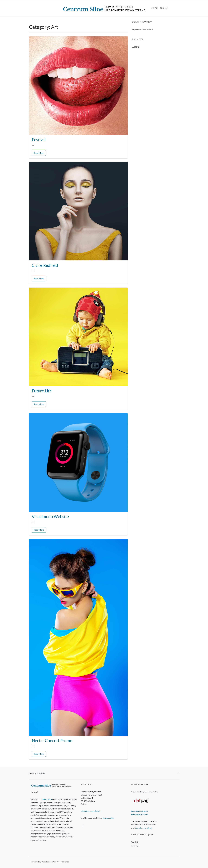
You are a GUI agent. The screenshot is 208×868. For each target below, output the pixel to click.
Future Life (42, 391)
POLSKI (134, 842)
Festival (39, 140)
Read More (39, 153)
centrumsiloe (108, 818)
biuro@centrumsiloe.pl (90, 811)
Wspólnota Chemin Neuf (142, 30)
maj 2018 (136, 47)
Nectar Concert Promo (52, 740)
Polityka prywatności (140, 814)
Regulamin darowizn (139, 811)
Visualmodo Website (50, 516)
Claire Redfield (45, 265)
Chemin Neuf (46, 799)
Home (31, 773)
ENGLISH (135, 846)
